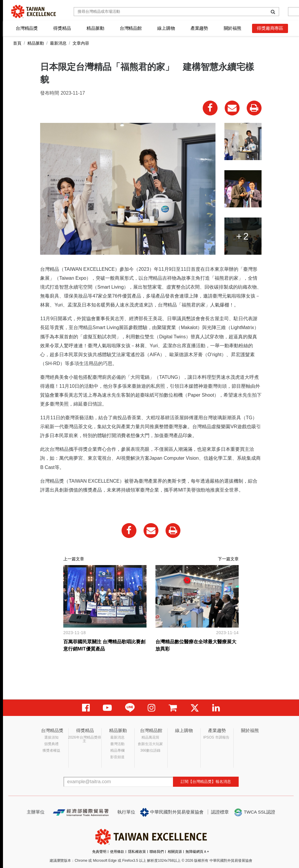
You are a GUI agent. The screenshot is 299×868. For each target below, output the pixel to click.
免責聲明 (99, 852)
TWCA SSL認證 (254, 812)
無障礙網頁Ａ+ (197, 852)
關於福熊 (233, 28)
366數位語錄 (150, 750)
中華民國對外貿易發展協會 (172, 812)
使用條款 (117, 852)
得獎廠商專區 (270, 28)
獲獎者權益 (51, 750)
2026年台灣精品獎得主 (85, 739)
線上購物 (166, 28)
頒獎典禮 (51, 744)
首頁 (17, 43)
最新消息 (58, 43)
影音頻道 (117, 757)
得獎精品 (62, 28)
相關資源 (175, 852)
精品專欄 (117, 750)
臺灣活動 (117, 744)
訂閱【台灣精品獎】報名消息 (206, 782)
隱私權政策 (137, 852)
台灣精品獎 (27, 28)
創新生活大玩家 (150, 744)
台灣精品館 (131, 28)
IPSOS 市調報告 (216, 737)
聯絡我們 (157, 852)
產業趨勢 (199, 28)
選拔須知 (51, 737)
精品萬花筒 (150, 737)
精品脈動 (95, 28)
